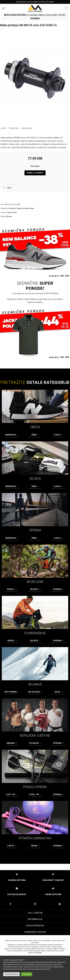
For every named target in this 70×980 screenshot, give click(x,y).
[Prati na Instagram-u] (35, 904)
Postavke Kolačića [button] (11, 974)
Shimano (9, 216)
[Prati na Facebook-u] (10, 904)
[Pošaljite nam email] (60, 904)
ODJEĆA (35, 478)
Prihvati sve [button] (27, 974)
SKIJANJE (35, 684)
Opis (7, 188)
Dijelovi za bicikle (23, 208)
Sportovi (14, 128)
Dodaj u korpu (35, 173)
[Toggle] (4, 188)
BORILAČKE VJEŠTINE (35, 735)
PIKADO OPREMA (35, 787)
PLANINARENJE (35, 633)
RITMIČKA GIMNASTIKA (35, 838)
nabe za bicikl (12, 212)
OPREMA (35, 530)
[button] (3, 8)
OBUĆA (35, 427)
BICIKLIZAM (35, 582)
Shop (3, 128)
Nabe (32, 208)
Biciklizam (27, 128)
